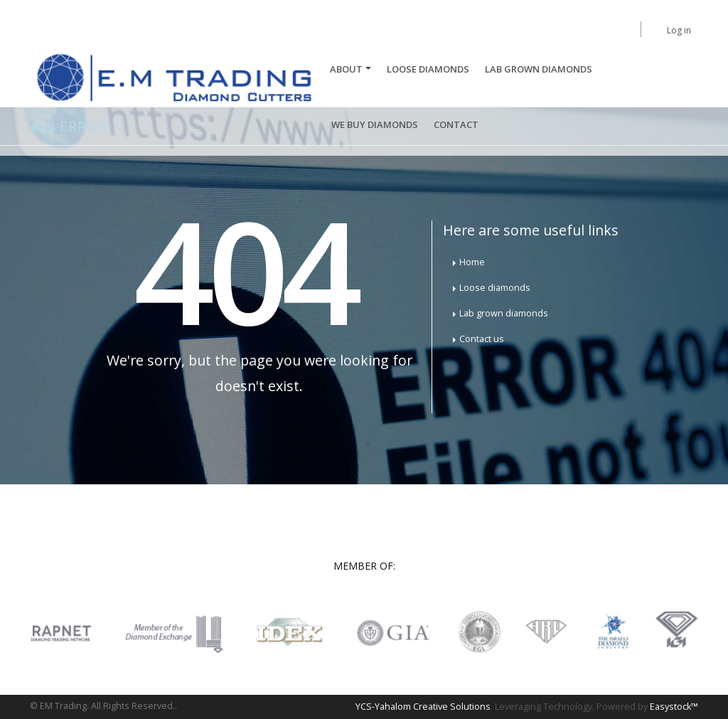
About (346, 69)
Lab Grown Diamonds (539, 69)
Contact (456, 124)
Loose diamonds (495, 288)
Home (472, 262)
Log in (679, 30)
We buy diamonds (375, 124)
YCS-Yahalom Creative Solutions (423, 707)
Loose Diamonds (428, 69)
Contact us (482, 339)
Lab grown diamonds (504, 313)
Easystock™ (674, 707)
